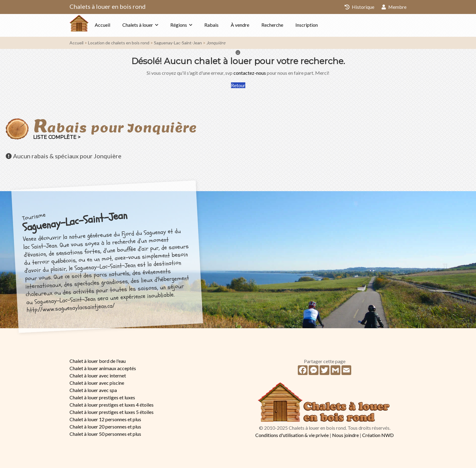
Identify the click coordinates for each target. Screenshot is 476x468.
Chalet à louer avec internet (98, 375)
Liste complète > (57, 137)
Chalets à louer (150, 25)
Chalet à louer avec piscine (97, 383)
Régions (191, 25)
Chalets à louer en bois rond (108, 6)
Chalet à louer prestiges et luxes (102, 397)
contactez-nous (250, 73)
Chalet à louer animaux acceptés (103, 368)
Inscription (319, 25)
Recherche (284, 25)
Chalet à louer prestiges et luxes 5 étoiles (112, 412)
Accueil (115, 25)
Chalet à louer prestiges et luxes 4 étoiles (112, 405)
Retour (238, 85)
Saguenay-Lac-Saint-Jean (178, 43)
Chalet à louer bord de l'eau (98, 361)
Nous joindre (345, 435)
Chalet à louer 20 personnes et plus (105, 427)
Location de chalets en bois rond (119, 43)
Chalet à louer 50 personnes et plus (105, 434)
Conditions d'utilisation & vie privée (292, 435)
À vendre (252, 25)
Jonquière (216, 43)
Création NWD (378, 435)
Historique (359, 7)
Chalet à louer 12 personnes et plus (105, 419)
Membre (394, 7)
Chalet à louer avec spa (93, 390)
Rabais (224, 25)
